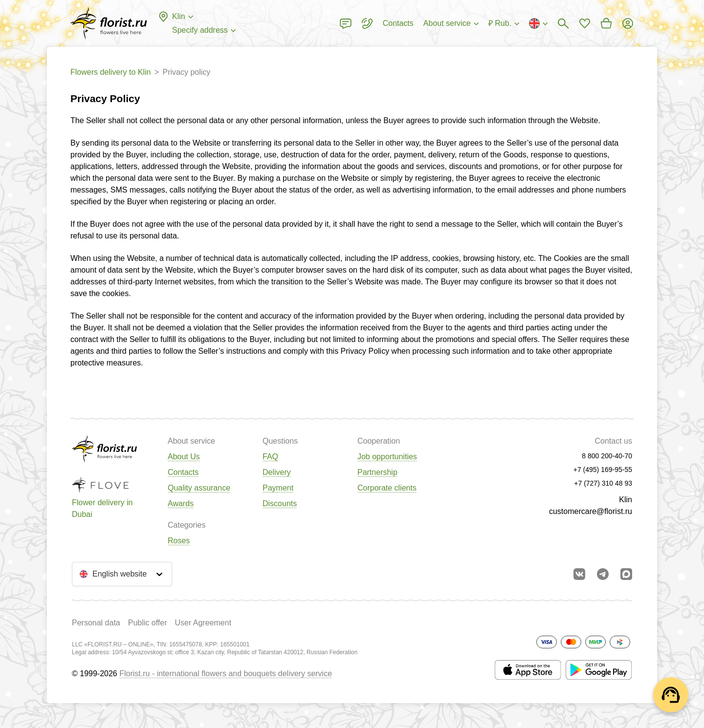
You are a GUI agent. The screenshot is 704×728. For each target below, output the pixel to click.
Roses (179, 541)
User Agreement (203, 623)
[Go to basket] (606, 23)
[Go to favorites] (585, 23)
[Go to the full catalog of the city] (109, 23)
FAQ (270, 457)
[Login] (628, 23)
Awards (181, 503)
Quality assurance (199, 488)
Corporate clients (387, 488)
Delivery (277, 472)
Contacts (183, 472)
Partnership (377, 472)
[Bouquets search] (563, 23)
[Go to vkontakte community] (579, 574)
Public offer (148, 623)
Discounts (280, 503)
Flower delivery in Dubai (102, 508)
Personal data (96, 623)
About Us (184, 457)
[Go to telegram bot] (603, 574)
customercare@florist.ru (591, 511)
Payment (278, 488)
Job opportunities (387, 457)
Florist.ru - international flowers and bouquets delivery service (226, 674)
